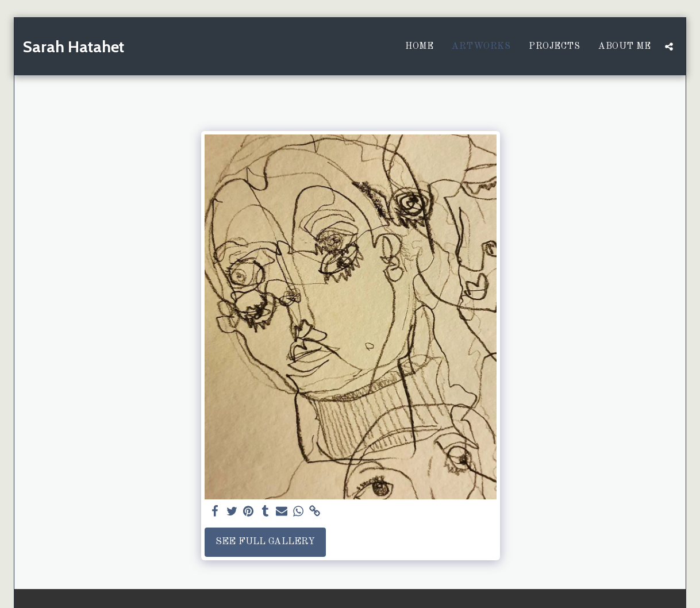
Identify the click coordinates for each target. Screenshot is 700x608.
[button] (669, 47)
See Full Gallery (265, 542)
